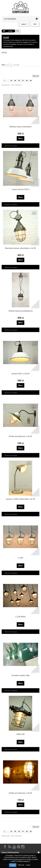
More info (21, 865)
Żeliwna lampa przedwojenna (20, 311)
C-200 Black (20, 617)
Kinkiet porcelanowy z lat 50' (21, 436)
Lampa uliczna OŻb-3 (20, 189)
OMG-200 (20, 734)
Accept (13, 865)
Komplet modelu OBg (21, 675)
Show (4, 65)
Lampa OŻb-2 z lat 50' (21, 374)
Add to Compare (12, 146)
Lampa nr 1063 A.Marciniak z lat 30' (21, 499)
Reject (28, 865)
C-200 (20, 558)
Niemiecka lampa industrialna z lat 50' (20, 248)
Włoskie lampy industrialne (20, 127)
